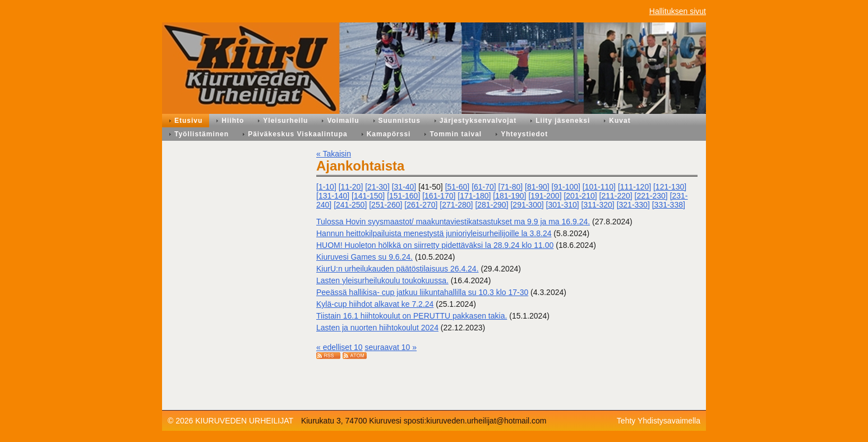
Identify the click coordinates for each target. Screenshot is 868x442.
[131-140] (333, 196)
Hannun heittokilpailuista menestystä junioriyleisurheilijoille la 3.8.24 (434, 233)
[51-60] (458, 187)
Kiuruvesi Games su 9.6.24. (364, 257)
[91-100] (566, 187)
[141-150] (368, 196)
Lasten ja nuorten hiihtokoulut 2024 (377, 328)
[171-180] (474, 196)
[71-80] (511, 187)
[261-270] (421, 205)
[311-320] (598, 205)
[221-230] (651, 196)
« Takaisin (334, 154)
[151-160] (403, 196)
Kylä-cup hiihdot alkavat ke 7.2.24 (375, 304)
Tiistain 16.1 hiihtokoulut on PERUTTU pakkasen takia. (412, 316)
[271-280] (456, 205)
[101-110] (599, 187)
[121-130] (670, 187)
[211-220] (616, 196)
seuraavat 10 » (391, 347)
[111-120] (634, 187)
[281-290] (491, 205)
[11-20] (351, 187)
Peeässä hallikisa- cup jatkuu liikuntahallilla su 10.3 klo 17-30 (422, 292)
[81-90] (537, 187)
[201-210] (580, 196)
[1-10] (326, 187)
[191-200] (545, 196)
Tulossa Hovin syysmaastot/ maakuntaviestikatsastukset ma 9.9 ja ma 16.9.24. (453, 222)
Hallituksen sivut (678, 11)
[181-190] (509, 196)
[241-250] (350, 205)
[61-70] (484, 187)
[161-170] (439, 196)
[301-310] (563, 205)
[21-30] (377, 187)
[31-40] (404, 187)
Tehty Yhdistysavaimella (659, 421)
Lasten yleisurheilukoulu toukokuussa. (382, 280)
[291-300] (527, 205)
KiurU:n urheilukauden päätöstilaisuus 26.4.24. (398, 269)
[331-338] (669, 205)
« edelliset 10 (340, 347)
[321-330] (633, 205)
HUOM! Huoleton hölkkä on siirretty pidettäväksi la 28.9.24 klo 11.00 (435, 245)
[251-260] (385, 205)
